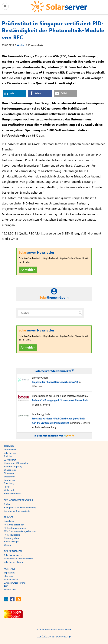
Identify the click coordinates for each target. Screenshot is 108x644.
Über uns (8, 576)
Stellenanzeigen (11, 542)
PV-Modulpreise (12, 535)
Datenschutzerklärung (15, 583)
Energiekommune (12, 494)
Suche (7, 504)
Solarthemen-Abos (13, 555)
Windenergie (10, 470)
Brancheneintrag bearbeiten (18, 511)
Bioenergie (9, 473)
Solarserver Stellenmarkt (54, 371)
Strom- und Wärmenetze (16, 463)
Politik (7, 487)
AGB (6, 586)
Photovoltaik (36, 45)
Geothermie (10, 480)
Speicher (8, 456)
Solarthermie (10, 453)
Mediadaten (10, 590)
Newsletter (9, 521)
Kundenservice (11, 579)
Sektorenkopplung (13, 467)
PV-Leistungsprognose (15, 528)
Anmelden (28, 270)
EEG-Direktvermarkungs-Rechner (20, 531)
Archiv (21, 45)
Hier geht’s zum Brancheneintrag (20, 508)
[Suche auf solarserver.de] (80, 313)
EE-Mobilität (10, 460)
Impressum (9, 573)
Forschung (9, 483)
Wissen (7, 545)
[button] (15, 93)
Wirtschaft (9, 490)
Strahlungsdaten (12, 538)
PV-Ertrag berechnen (14, 525)
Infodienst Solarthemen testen (19, 559)
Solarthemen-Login (13, 562)
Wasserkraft (10, 477)
